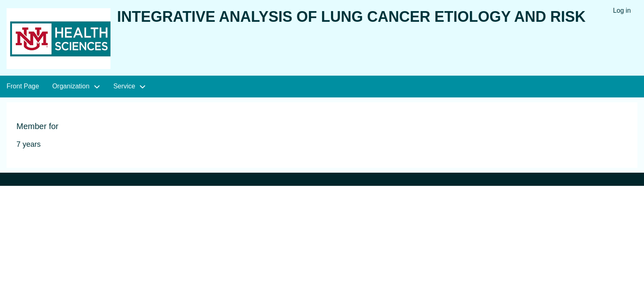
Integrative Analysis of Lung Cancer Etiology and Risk (351, 17)
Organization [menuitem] (71, 86)
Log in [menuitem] (622, 10)
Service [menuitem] (124, 86)
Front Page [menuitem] (23, 86)
